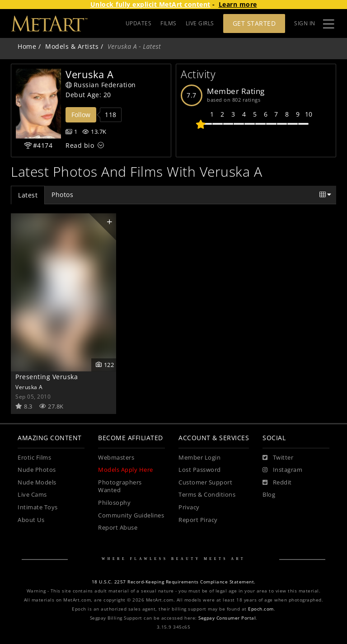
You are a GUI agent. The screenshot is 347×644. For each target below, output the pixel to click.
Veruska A (29, 387)
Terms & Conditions (207, 495)
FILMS (169, 23)
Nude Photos (37, 470)
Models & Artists (72, 46)
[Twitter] (278, 458)
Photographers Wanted (120, 487)
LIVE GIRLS (200, 23)
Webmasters (116, 458)
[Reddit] (277, 483)
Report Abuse (118, 528)
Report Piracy (198, 520)
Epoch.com (261, 609)
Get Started (254, 23)
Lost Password (200, 470)
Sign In (305, 23)
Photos (62, 195)
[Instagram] (282, 470)
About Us (31, 520)
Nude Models (37, 482)
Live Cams (32, 495)
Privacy (189, 507)
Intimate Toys (38, 507)
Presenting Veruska (47, 377)
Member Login (199, 458)
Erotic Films (34, 458)
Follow (81, 115)
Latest (28, 195)
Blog (269, 495)
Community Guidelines (131, 515)
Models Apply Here (126, 470)
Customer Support (205, 482)
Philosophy (114, 503)
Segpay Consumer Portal (227, 618)
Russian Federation (101, 85)
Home (27, 46)
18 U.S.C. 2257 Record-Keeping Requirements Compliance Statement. (174, 582)
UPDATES (139, 23)
